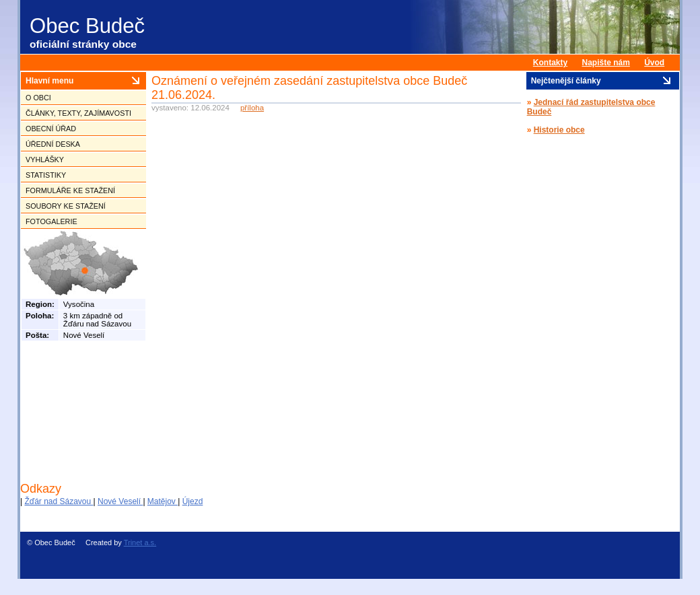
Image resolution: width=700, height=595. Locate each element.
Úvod (654, 63)
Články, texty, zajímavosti (78, 113)
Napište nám (606, 63)
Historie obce (559, 130)
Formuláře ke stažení (70, 190)
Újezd (193, 501)
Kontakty (550, 63)
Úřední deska (53, 144)
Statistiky (46, 175)
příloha (252, 108)
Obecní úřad (51, 129)
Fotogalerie (51, 221)
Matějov (163, 501)
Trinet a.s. (140, 542)
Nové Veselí (120, 501)
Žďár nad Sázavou (59, 501)
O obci (38, 98)
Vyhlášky (45, 160)
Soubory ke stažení (66, 206)
